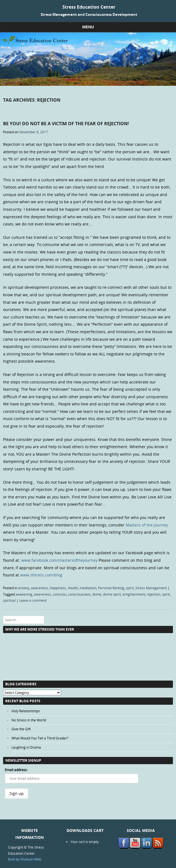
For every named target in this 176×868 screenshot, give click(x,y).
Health (73, 588)
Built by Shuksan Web (25, 859)
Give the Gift (21, 729)
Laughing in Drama (26, 747)
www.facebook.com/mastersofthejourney (59, 560)
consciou (59, 594)
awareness (39, 588)
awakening (24, 594)
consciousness (79, 594)
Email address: (16, 770)
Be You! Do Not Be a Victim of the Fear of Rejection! (66, 124)
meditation (88, 588)
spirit (130, 588)
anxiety (24, 588)
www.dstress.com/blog (41, 575)
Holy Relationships (26, 711)
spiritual (9, 600)
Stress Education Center (89, 7)
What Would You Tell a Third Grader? (40, 738)
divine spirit (112, 594)
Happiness (58, 588)
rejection (154, 594)
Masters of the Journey (147, 525)
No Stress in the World (29, 720)
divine (97, 594)
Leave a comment (33, 600)
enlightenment (134, 594)
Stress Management (151, 588)
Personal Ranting (111, 588)
